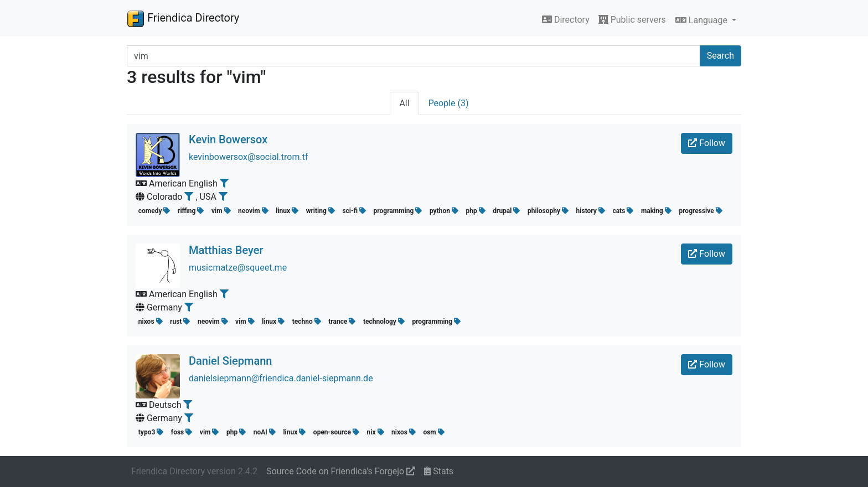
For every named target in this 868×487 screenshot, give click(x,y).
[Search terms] (414, 56)
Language (702, 20)
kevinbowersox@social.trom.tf (249, 157)
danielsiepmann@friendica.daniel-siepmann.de (281, 378)
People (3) (449, 103)
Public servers (632, 20)
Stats (439, 471)
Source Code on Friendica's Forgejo (341, 471)
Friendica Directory (183, 18)
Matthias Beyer (226, 250)
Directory (566, 20)
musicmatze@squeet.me (238, 268)
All (404, 103)
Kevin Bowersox (228, 139)
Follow (707, 143)
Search (720, 56)
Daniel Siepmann (230, 361)
